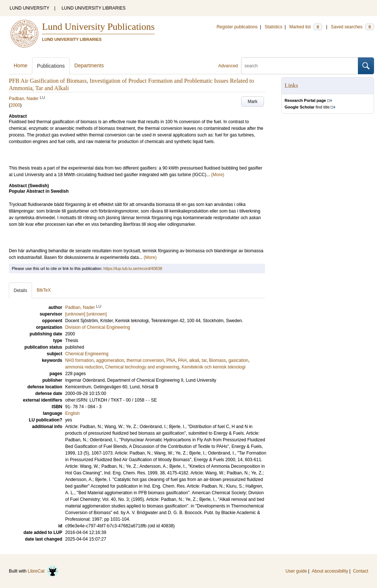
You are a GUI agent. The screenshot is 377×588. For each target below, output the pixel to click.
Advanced (228, 66)
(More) (218, 175)
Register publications (237, 27)
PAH (182, 360)
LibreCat (43, 571)
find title (307, 107)
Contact (361, 571)
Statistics (274, 27)
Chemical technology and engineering (142, 367)
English (72, 413)
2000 (15, 105)
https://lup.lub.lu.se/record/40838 (133, 268)
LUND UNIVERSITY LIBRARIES (94, 8)
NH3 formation (79, 360)
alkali (194, 360)
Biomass (218, 360)
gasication (238, 360)
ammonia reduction (84, 367)
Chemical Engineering (87, 354)
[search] (300, 66)
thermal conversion (145, 360)
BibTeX (44, 290)
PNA (171, 360)
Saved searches (352, 27)
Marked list (306, 27)
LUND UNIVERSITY (29, 8)
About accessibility (330, 571)
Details (20, 291)
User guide (296, 571)
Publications (51, 66)
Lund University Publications (98, 27)
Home (20, 65)
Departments (89, 65)
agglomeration (110, 360)
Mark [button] (253, 101)
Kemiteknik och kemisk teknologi (213, 367)
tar (204, 360)
